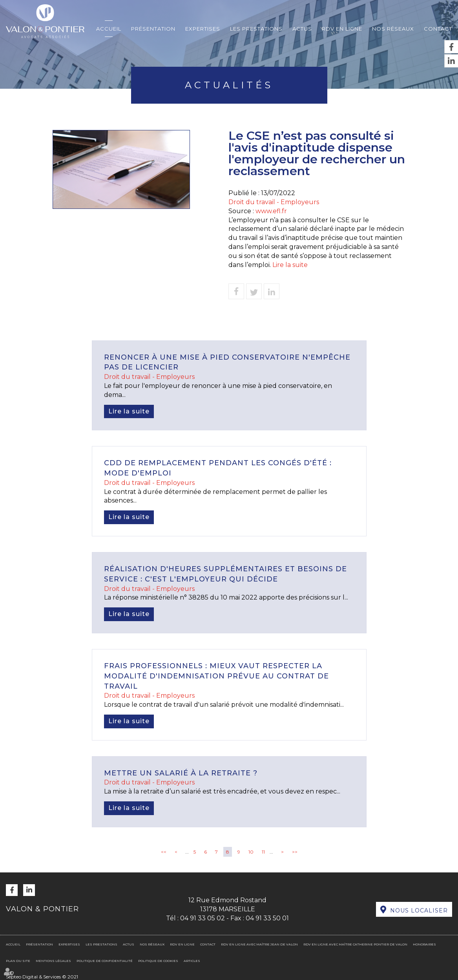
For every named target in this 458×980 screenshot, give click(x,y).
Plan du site (18, 961)
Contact (438, 29)
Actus (302, 29)
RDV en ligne (342, 29)
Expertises (203, 29)
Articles (192, 961)
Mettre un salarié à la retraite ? (181, 773)
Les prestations (256, 29)
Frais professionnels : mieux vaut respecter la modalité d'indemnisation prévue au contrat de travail (216, 676)
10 (251, 852)
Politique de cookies (158, 961)
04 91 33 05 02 (203, 918)
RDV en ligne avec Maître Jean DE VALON (259, 944)
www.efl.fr (271, 211)
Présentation (153, 29)
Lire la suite (290, 265)
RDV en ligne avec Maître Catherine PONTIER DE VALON (355, 944)
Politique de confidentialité (105, 961)
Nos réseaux (393, 29)
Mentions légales (53, 961)
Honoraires (424, 944)
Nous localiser (419, 911)
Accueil (109, 29)
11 (263, 852)
